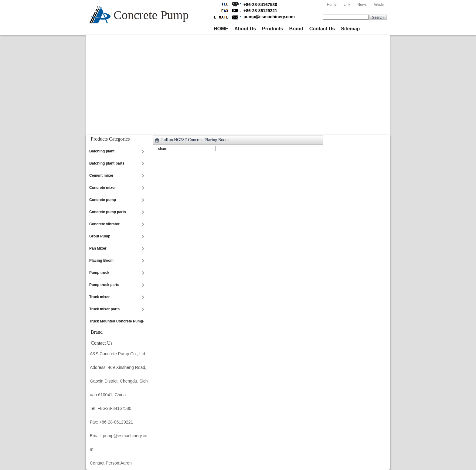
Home (332, 5)
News (362, 5)
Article (379, 5)
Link (347, 5)
